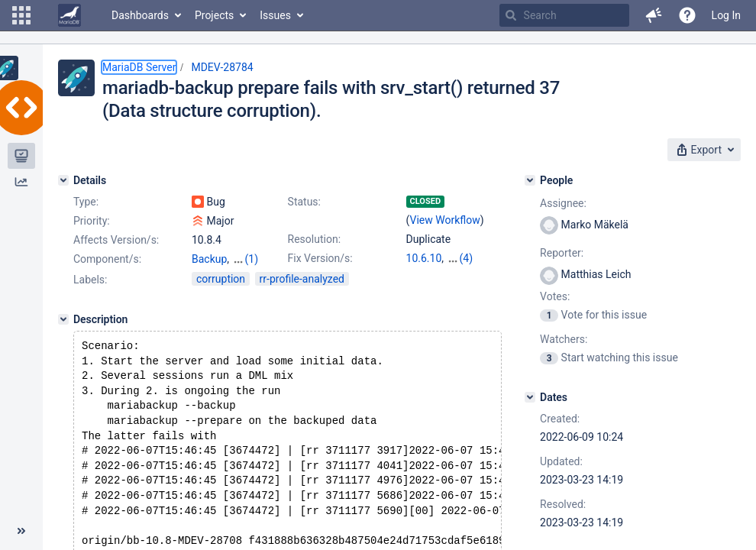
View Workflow (445, 220)
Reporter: (562, 253)
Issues (275, 15)
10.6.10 (424, 258)
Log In (726, 15)
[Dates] (530, 397)
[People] (530, 180)
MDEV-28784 (222, 67)
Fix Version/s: (320, 258)
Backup (209, 259)
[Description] (63, 319)
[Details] (63, 180)
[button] (21, 15)
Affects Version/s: (116, 240)
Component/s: (107, 259)
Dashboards (140, 15)
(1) (252, 259)
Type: (86, 202)
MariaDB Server (139, 67)
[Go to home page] (69, 15)
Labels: (90, 280)
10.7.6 (462, 258)
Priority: (92, 221)
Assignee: (563, 203)
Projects (214, 15)
